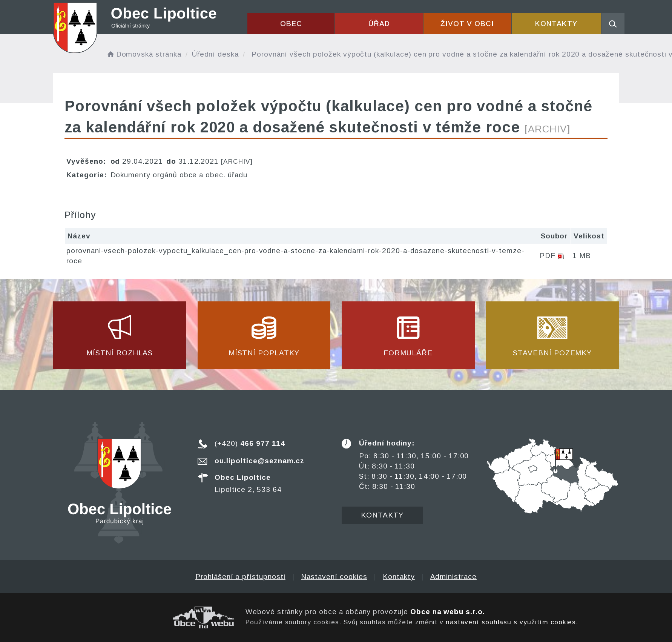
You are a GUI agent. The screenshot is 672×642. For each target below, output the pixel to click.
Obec (291, 24)
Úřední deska (215, 54)
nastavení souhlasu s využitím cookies (511, 622)
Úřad (379, 24)
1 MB (582, 256)
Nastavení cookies (334, 577)
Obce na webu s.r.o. (448, 612)
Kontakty (556, 24)
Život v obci (467, 24)
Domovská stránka (144, 54)
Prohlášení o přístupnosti (240, 577)
